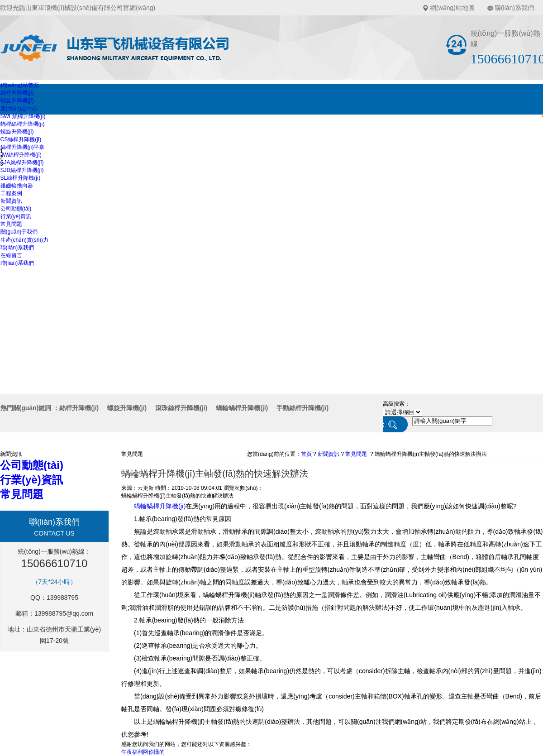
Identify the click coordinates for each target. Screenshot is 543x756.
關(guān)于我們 (19, 232)
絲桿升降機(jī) (17, 93)
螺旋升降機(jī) (17, 100)
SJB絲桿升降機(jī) (22, 170)
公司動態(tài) (16, 209)
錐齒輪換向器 (17, 186)
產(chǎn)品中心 (19, 109)
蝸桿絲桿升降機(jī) (23, 124)
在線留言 (11, 255)
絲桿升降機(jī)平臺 (23, 147)
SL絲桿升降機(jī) (21, 178)
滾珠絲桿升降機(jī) (181, 408)
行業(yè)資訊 (16, 216)
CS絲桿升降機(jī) (21, 139)
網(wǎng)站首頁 (20, 85)
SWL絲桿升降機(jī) (23, 116)
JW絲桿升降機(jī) (21, 155)
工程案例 (11, 193)
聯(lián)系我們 (514, 8)
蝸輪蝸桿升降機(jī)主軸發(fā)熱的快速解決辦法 (431, 454)
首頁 (306, 454)
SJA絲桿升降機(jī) (22, 163)
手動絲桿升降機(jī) (302, 408)
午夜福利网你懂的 (143, 752)
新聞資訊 (11, 201)
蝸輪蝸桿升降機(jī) (242, 408)
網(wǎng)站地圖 (452, 8)
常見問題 (11, 224)
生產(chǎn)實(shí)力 (24, 240)
